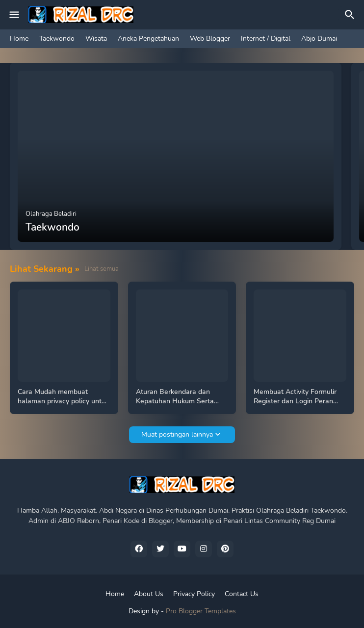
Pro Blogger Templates (201, 611)
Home (19, 39)
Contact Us (242, 594)
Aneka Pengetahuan (148, 39)
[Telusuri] (351, 15)
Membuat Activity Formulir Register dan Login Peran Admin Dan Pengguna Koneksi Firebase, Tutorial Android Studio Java (295, 397)
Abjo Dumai (319, 39)
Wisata (96, 39)
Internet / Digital (266, 39)
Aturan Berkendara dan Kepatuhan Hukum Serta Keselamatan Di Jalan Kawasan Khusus (175, 397)
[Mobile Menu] (14, 15)
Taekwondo (57, 39)
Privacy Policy (194, 594)
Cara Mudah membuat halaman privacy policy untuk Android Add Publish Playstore (63, 397)
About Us (149, 594)
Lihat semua (102, 269)
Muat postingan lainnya (177, 434)
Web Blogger (210, 39)
